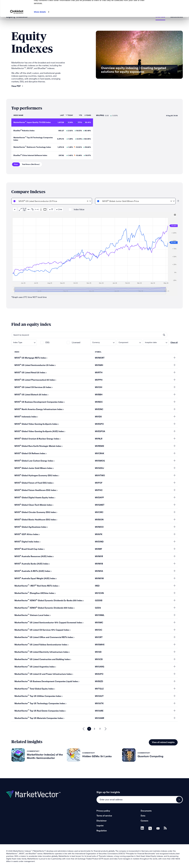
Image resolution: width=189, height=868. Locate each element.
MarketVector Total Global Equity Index (34, 689)
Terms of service (104, 816)
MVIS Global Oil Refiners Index (30, 453)
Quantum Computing (150, 756)
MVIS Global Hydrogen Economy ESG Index (36, 476)
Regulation (102, 831)
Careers (144, 821)
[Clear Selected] (88, 201)
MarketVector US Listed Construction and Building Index (42, 659)
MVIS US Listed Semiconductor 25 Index (34, 365)
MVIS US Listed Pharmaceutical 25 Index (35, 380)
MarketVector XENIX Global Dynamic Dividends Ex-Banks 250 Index (49, 601)
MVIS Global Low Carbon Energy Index (34, 461)
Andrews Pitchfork (33, 209)
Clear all (174, 343)
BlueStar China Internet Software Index (30, 155)
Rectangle (45, 209)
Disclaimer (102, 821)
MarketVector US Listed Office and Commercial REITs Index (44, 637)
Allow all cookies (167, 6)
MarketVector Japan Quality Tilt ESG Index (32, 122)
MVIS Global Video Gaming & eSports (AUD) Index (39, 431)
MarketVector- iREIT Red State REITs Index (36, 586)
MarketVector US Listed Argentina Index (35, 667)
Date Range (37, 209)
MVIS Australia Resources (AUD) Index (34, 556)
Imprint (100, 826)
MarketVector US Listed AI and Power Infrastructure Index (43, 674)
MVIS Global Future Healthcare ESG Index (35, 490)
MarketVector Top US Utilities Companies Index (38, 696)
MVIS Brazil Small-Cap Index (29, 549)
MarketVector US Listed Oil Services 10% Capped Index (42, 630)
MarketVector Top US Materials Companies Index (39, 718)
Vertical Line (41, 209)
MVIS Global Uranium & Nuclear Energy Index (37, 439)
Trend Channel (24, 209)
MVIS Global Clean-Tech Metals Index (33, 505)
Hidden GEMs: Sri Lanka (97, 756)
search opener (164, 335)
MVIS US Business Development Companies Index (39, 402)
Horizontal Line (28, 209)
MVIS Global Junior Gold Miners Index (33, 468)
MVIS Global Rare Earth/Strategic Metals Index (38, 446)
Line (60, 209)
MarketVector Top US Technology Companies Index (40, 704)
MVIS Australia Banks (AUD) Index (32, 564)
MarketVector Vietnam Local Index (32, 615)
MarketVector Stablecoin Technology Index (32, 147)
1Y (52, 209)
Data (143, 816)
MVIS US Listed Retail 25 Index (30, 373)
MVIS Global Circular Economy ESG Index (35, 512)
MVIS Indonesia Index (26, 417)
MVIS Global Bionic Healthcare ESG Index (35, 520)
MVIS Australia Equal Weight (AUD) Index (35, 578)
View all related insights (163, 742)
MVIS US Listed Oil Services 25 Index (33, 387)
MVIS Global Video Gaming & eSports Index (36, 424)
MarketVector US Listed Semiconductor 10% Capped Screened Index (48, 623)
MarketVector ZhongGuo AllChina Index (34, 593)
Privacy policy (103, 811)
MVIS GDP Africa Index (26, 534)
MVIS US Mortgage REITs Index (30, 358)
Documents (146, 811)
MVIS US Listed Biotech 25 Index (31, 395)
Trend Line (20, 209)
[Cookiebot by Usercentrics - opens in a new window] (17, 27)
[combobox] (52, 201)
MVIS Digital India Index (27, 542)
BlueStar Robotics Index (24, 131)
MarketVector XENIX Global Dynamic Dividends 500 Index (44, 608)
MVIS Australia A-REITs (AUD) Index (32, 571)
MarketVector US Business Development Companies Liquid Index (46, 681)
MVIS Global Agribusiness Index (30, 527)
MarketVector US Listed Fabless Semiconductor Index (41, 645)
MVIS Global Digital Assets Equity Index (34, 498)
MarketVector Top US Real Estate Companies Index (40, 711)
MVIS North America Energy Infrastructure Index (38, 409)
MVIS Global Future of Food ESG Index (34, 483)
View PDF (17, 86)
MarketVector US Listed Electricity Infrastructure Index (42, 652)
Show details (40, 27)
